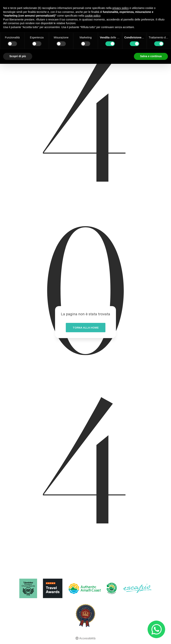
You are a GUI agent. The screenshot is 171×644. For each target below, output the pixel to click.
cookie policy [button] (93, 16)
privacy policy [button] (121, 8)
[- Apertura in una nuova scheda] (156, 629)
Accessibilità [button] (87, 639)
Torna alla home (86, 328)
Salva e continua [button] (151, 56)
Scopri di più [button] (18, 56)
